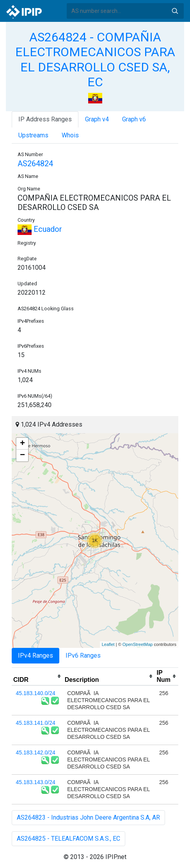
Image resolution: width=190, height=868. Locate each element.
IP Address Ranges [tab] (45, 119)
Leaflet (108, 644)
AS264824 (35, 164)
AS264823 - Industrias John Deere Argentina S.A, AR (88, 817)
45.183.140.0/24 (36, 693)
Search (175, 11)
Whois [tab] (70, 135)
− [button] (22, 455)
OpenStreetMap (138, 644)
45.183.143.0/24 (36, 782)
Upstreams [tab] (33, 135)
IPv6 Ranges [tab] (83, 655)
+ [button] (22, 444)
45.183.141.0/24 (36, 723)
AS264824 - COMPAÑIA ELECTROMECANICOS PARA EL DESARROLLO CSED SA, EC (95, 60)
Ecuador (40, 229)
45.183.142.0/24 (36, 752)
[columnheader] (37, 676)
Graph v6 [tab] (134, 119)
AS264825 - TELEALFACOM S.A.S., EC (68, 839)
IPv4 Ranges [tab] (36, 655)
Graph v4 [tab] (97, 119)
